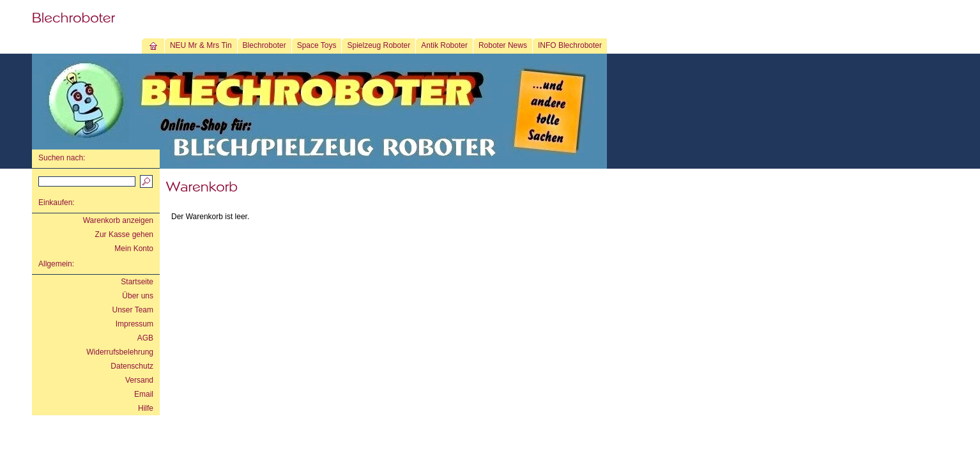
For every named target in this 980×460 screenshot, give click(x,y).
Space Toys (317, 45)
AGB (145, 338)
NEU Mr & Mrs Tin (201, 45)
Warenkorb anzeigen (118, 220)
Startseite (137, 282)
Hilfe (146, 408)
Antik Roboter (444, 45)
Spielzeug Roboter (379, 45)
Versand (139, 380)
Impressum (134, 324)
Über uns (138, 296)
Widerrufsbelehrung (120, 352)
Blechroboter (264, 45)
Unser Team (133, 310)
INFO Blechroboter (570, 45)
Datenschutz (132, 366)
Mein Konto (134, 249)
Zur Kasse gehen (124, 234)
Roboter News (503, 45)
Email (144, 394)
